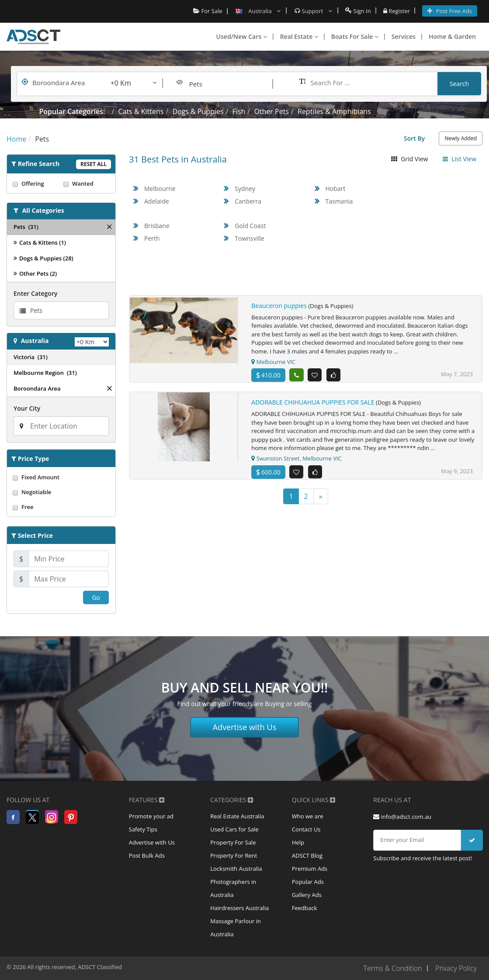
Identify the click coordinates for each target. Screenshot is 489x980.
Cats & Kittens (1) (40, 242)
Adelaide (157, 201)
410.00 (268, 375)
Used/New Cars (242, 36)
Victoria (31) (31, 357)
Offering (36, 184)
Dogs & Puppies (198, 111)
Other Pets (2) (35, 274)
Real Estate (299, 36)
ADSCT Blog (307, 856)
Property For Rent (234, 856)
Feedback (305, 908)
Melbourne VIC (273, 362)
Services (404, 36)
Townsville (250, 238)
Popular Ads (308, 882)
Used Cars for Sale (234, 830)
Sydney (245, 189)
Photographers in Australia (233, 889)
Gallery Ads (307, 895)
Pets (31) (26, 227)
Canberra (248, 201)
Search (459, 84)
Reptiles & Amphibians (334, 111)
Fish (239, 111)
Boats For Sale (355, 36)
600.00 (268, 472)
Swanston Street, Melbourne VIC (296, 458)
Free (61, 507)
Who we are (308, 817)
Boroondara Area (37, 388)
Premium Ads (310, 869)
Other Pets (271, 111)
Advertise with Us (245, 727)
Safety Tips (143, 830)
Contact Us (306, 830)
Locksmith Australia (236, 869)
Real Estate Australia (237, 817)
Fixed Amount (61, 477)
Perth (152, 238)
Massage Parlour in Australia (236, 928)
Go (96, 597)
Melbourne (160, 189)
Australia (35, 341)
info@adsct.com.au (402, 817)
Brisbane (157, 226)
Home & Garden (452, 36)
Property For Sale (233, 843)
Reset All (94, 164)
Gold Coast (250, 226)
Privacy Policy (456, 968)
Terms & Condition (392, 968)
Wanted (87, 184)
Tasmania (339, 201)
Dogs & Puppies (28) (43, 258)
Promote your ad (151, 817)
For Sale (208, 11)
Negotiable (61, 492)
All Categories (43, 210)
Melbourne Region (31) (45, 373)
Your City (27, 408)
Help (298, 843)
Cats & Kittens (141, 111)
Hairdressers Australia (239, 908)
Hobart (336, 189)
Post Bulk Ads (147, 856)
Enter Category (35, 293)
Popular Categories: (72, 111)
